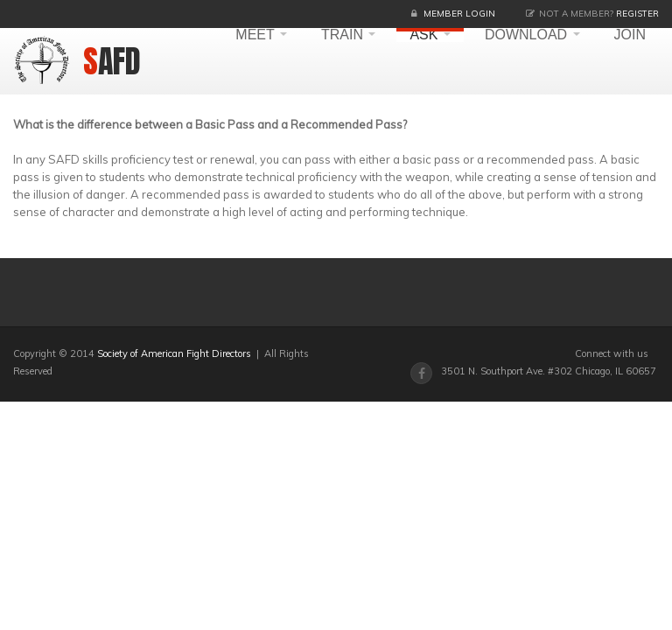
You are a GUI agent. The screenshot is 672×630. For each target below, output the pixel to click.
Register (637, 14)
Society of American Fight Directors (174, 353)
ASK (430, 35)
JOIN (630, 35)
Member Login (459, 14)
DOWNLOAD (532, 35)
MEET (261, 35)
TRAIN (348, 35)
